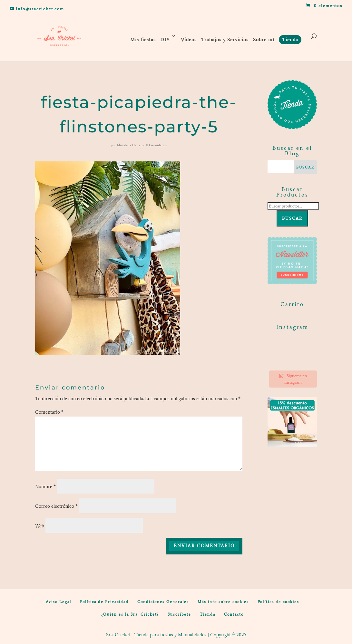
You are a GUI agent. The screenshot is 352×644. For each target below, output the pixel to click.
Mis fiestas (143, 40)
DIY (165, 40)
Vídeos (189, 40)
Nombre (45, 486)
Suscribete (179, 614)
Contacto (234, 614)
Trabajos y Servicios (225, 40)
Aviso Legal (59, 602)
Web (40, 526)
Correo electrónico (56, 506)
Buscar (292, 218)
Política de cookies (278, 602)
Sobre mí (264, 40)
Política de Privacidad (104, 602)
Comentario (49, 412)
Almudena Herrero (130, 145)
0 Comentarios (156, 145)
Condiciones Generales (163, 602)
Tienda (208, 614)
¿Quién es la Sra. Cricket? (130, 614)
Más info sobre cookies (223, 602)
